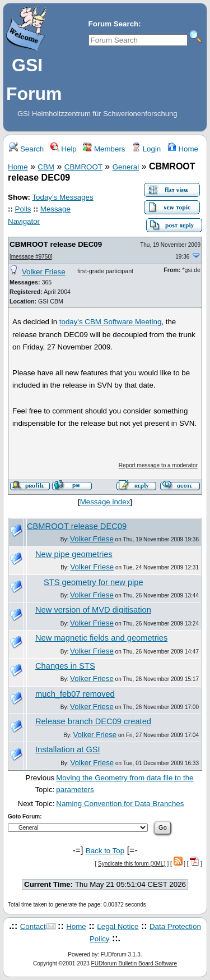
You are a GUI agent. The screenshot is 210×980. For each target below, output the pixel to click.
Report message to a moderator (158, 465)
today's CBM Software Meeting (111, 322)
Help (64, 149)
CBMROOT (83, 167)
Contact (33, 926)
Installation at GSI (68, 749)
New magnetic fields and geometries (101, 638)
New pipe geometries (74, 554)
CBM (46, 167)
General (126, 167)
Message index (105, 502)
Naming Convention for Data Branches (120, 804)
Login (146, 149)
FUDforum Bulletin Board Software (134, 963)
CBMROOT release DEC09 (56, 244)
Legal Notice (118, 926)
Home (183, 149)
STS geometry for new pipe (94, 582)
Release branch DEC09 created (93, 721)
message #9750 (31, 257)
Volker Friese (44, 272)
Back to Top (105, 851)
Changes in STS (65, 666)
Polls (23, 209)
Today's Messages (62, 197)
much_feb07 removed (75, 694)
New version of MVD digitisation (93, 610)
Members (104, 149)
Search (26, 149)
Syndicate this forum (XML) (132, 864)
